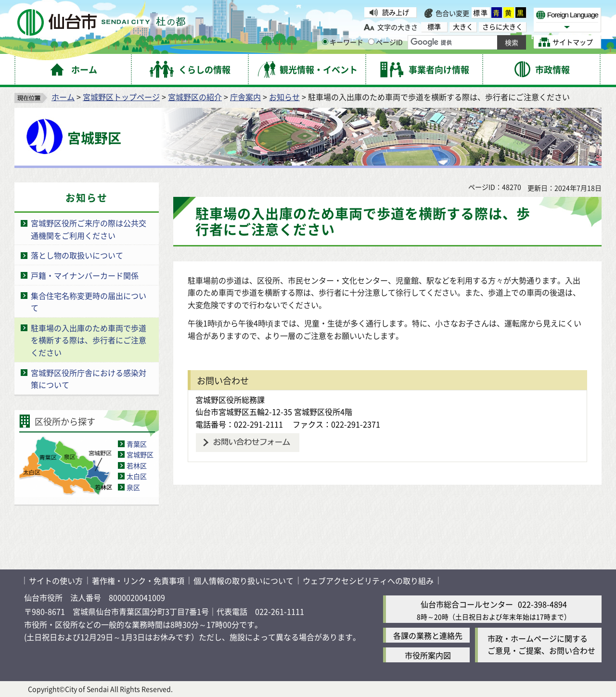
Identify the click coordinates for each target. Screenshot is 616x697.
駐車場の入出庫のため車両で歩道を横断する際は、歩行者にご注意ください (89, 340)
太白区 (137, 476)
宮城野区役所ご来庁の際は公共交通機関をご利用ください (89, 229)
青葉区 (137, 444)
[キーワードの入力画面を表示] (325, 42)
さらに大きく (502, 27)
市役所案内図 (428, 655)
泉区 (133, 487)
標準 (481, 13)
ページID (385, 42)
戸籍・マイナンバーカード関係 (85, 275)
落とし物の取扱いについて (77, 255)
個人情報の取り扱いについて (244, 581)
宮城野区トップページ (121, 97)
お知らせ (284, 97)
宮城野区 (140, 454)
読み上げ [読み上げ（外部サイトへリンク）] (396, 12)
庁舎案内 (245, 97)
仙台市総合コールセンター (467, 604)
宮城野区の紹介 (195, 97)
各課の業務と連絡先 (428, 635)
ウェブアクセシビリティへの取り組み (368, 581)
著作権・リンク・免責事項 (138, 581)
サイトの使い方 (56, 581)
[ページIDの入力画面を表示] (371, 42)
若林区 (137, 465)
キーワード (343, 42)
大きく (463, 27)
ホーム (63, 97)
